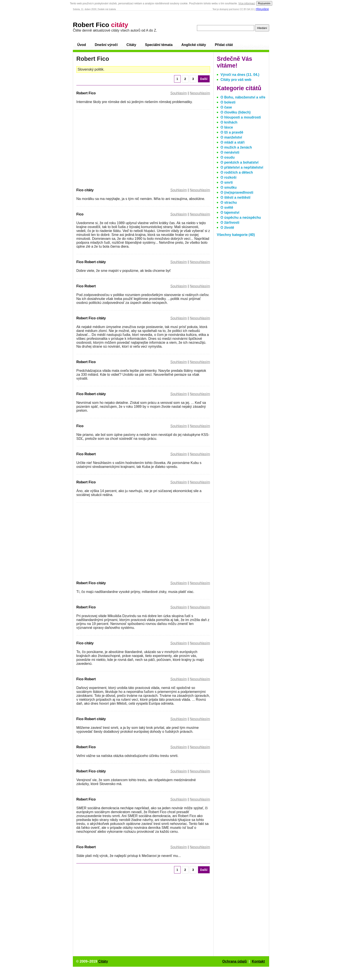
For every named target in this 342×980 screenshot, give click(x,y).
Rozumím (264, 3)
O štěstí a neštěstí (235, 197)
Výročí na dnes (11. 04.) (240, 75)
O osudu (228, 157)
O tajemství (230, 212)
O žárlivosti (230, 223)
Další (204, 79)
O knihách (229, 122)
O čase (226, 107)
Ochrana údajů (234, 961)
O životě (227, 228)
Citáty (131, 45)
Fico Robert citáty (91, 262)
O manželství (231, 137)
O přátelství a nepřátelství (242, 167)
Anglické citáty (194, 45)
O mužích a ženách (236, 147)
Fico (80, 214)
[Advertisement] (113, 148)
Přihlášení (262, 9)
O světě (227, 207)
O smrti (227, 182)
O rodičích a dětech (237, 172)
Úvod (82, 45)
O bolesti (228, 102)
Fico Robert (86, 286)
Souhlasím (179, 93)
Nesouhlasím (200, 93)
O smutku (229, 187)
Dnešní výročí (106, 45)
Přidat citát (224, 45)
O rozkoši (228, 177)
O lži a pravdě (232, 132)
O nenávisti (230, 152)
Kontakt (258, 961)
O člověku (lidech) (236, 112)
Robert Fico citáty (91, 318)
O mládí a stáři (233, 142)
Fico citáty (85, 190)
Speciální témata (159, 45)
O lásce (227, 127)
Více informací (247, 3)
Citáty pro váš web (236, 80)
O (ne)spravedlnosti (237, 192)
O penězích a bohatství (239, 162)
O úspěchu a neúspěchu (241, 217)
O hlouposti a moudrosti (241, 117)
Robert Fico (100, 25)
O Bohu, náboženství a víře (243, 97)
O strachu (229, 202)
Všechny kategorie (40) (236, 235)
